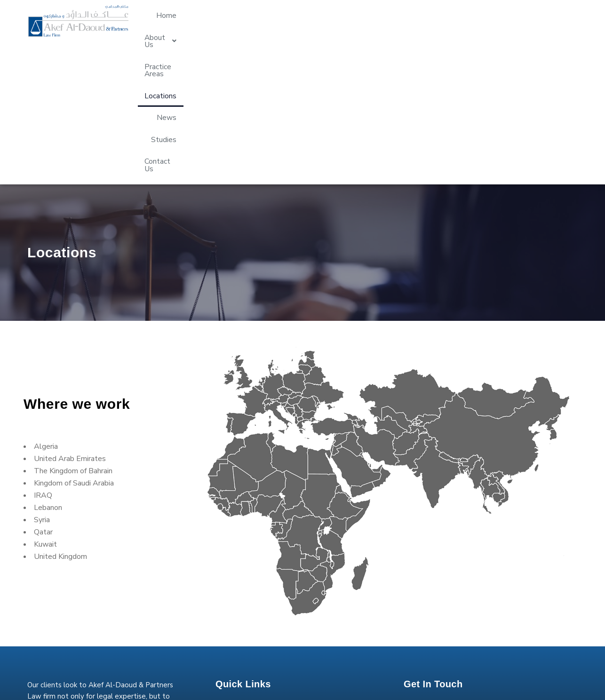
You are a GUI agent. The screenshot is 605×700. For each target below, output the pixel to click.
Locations (432, 21)
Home (277, 21)
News (471, 21)
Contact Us (552, 21)
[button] (321, 21)
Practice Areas (379, 21)
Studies (507, 21)
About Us (321, 21)
